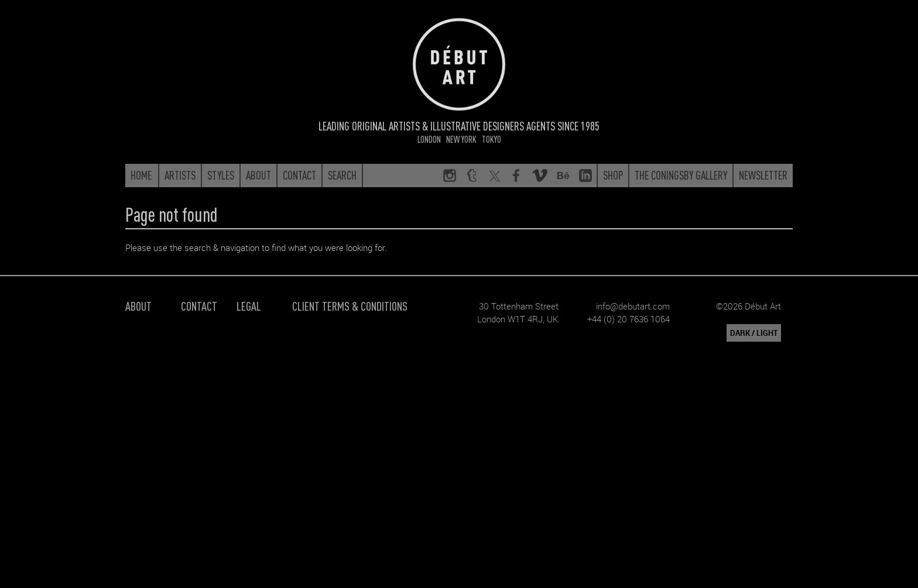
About (138, 306)
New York (461, 139)
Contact (199, 306)
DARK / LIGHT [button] (754, 333)
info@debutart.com (633, 306)
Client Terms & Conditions (350, 306)
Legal (249, 306)
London (429, 139)
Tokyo (491, 139)
